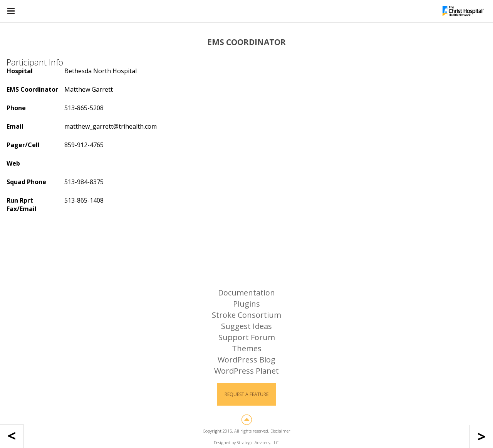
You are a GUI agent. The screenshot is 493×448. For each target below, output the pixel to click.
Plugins (246, 304)
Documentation (246, 293)
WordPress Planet (246, 371)
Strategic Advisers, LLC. (258, 442)
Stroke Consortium (246, 315)
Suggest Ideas (246, 326)
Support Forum (247, 337)
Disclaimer (280, 431)
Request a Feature (246, 394)
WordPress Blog (246, 360)
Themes (247, 348)
